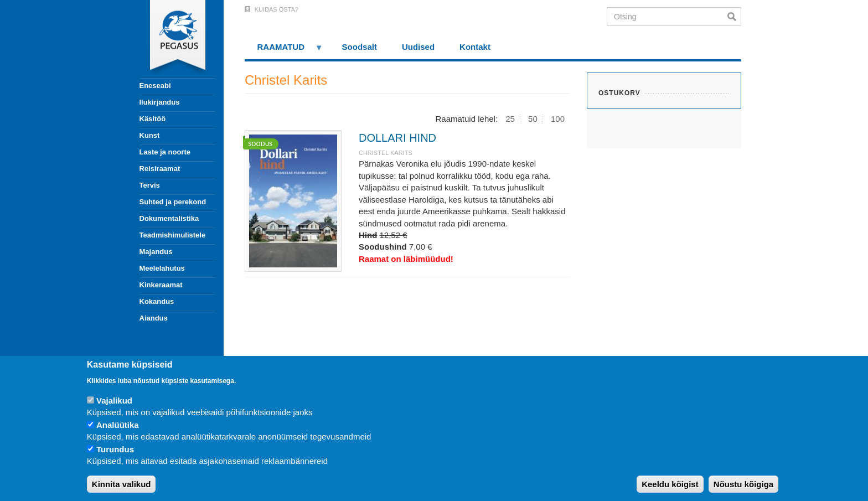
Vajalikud (114, 401)
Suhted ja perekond (173, 202)
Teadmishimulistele (173, 235)
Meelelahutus (162, 268)
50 (533, 119)
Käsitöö (153, 119)
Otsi (734, 17)
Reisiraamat (160, 169)
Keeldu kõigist (670, 484)
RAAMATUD (284, 51)
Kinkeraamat (161, 285)
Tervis (150, 185)
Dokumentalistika (169, 218)
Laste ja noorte (165, 152)
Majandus (156, 252)
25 (510, 119)
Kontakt (475, 47)
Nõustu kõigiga (743, 484)
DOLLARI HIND (397, 138)
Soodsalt (360, 47)
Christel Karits (386, 153)
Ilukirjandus (160, 102)
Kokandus (157, 301)
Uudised (418, 47)
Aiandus (154, 318)
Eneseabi (155, 86)
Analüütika (118, 425)
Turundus (115, 449)
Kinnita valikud (122, 484)
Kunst (150, 135)
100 (558, 119)
